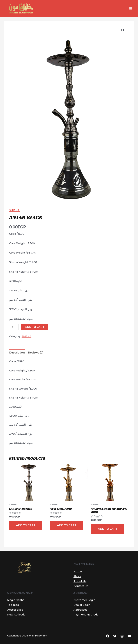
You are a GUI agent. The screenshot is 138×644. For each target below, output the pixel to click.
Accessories (15, 610)
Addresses (80, 610)
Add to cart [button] (26, 525)
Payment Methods (86, 615)
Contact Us (81, 586)
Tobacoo (13, 605)
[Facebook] (108, 636)
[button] (123, 30)
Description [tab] (17, 353)
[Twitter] (115, 636)
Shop (77, 576)
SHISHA (14, 210)
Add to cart (35, 327)
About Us (80, 581)
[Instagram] (122, 636)
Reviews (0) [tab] (36, 353)
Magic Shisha (16, 600)
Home (78, 572)
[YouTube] (129, 636)
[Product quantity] (14, 327)
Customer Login (84, 600)
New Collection (17, 615)
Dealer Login (82, 605)
